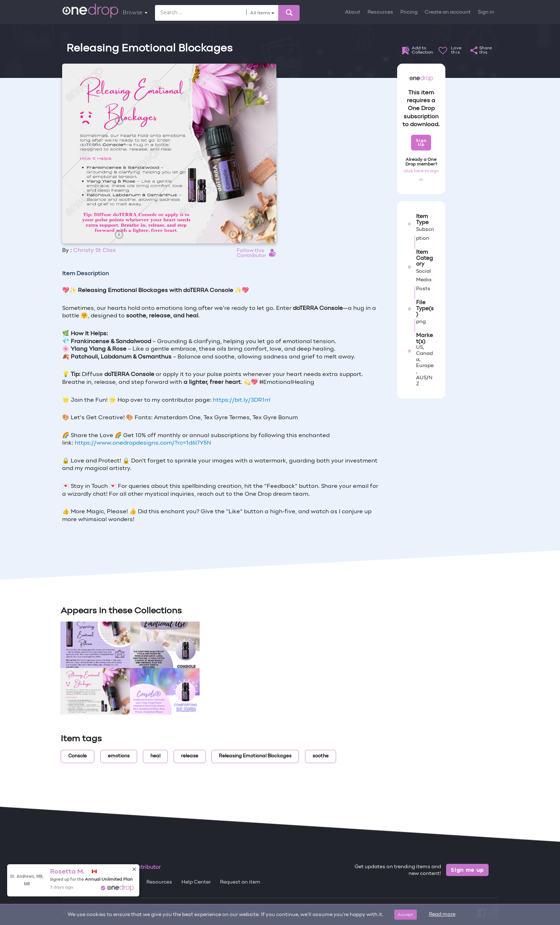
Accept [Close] (406, 914)
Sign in (486, 12)
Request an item (240, 882)
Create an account (448, 12)
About (353, 12)
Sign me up (467, 870)
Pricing (409, 12)
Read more (442, 914)
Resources (380, 12)
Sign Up (421, 142)
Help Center (196, 882)
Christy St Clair (95, 251)
